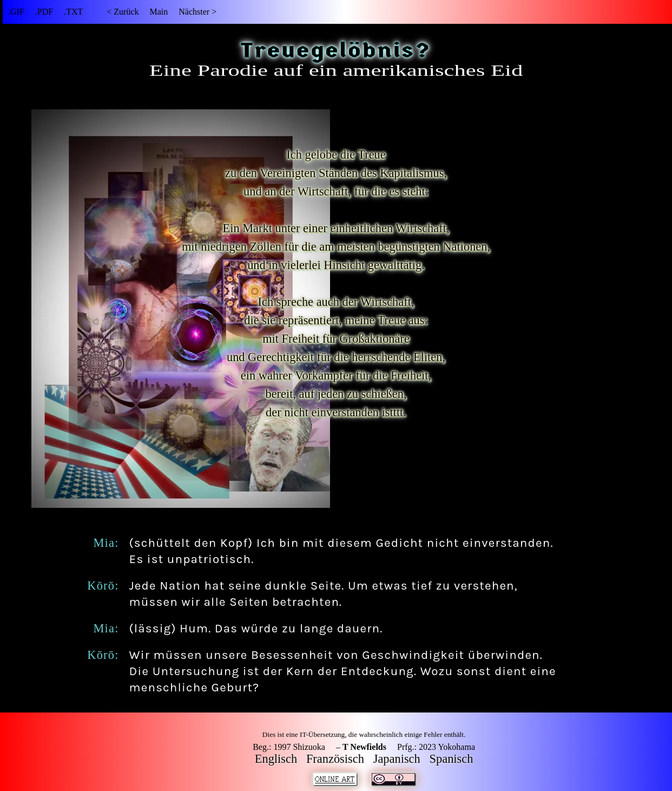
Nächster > (197, 12)
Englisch (276, 759)
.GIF (16, 12)
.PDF (44, 12)
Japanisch (397, 759)
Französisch (335, 759)
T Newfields (364, 747)
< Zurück (123, 12)
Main (159, 12)
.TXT (73, 12)
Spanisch (452, 759)
